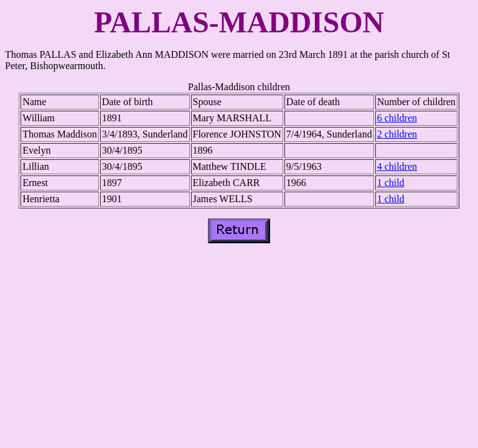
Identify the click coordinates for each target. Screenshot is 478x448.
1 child (391, 183)
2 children (397, 134)
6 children (397, 118)
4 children (397, 166)
